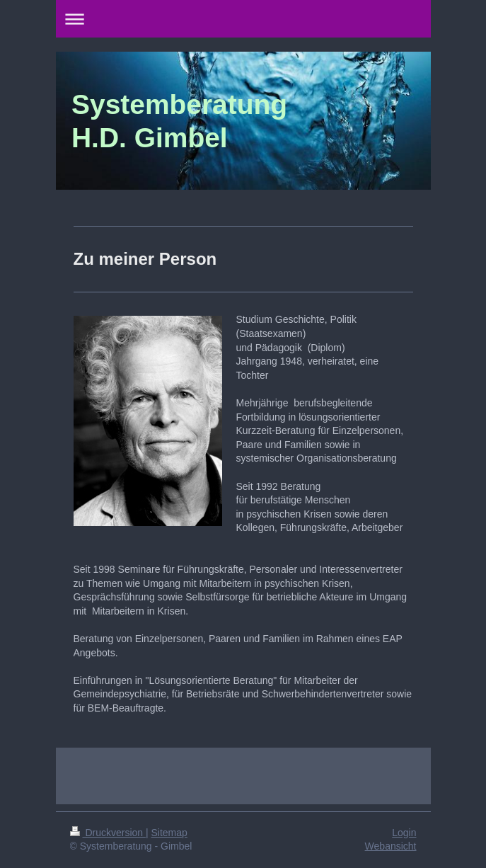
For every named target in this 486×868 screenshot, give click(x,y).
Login (404, 833)
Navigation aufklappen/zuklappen (243, 19)
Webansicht (391, 846)
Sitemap (169, 833)
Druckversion (108, 833)
